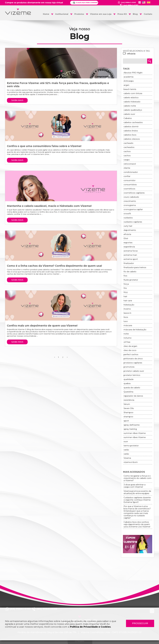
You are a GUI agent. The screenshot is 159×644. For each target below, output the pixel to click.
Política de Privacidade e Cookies (90, 627)
